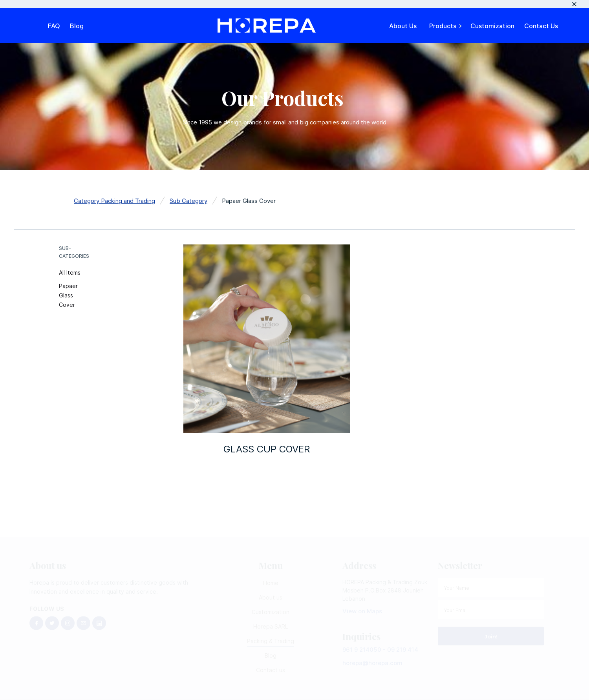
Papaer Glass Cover (68, 295)
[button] (446, 26)
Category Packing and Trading (114, 202)
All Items (70, 273)
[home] (267, 26)
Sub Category (188, 202)
